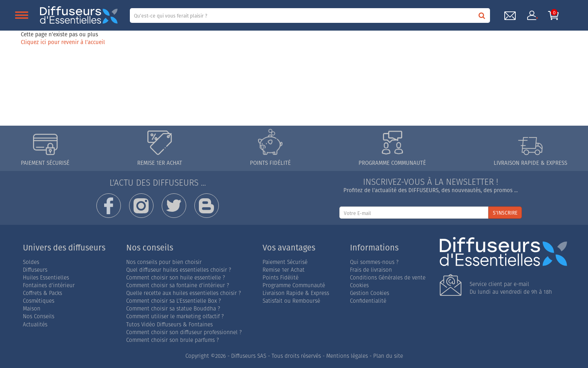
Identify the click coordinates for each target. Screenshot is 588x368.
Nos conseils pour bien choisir (164, 262)
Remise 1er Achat (284, 270)
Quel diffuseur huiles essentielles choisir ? (179, 270)
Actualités (35, 325)
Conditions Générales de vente (388, 278)
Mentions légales (347, 356)
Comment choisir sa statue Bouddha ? (173, 309)
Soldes (31, 262)
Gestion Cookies (370, 293)
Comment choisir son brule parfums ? (173, 340)
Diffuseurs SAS (249, 356)
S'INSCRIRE (505, 213)
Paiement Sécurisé (285, 262)
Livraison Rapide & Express (296, 293)
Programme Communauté (294, 285)
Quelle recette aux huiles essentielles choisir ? (184, 293)
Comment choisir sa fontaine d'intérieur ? (178, 285)
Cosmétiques (39, 301)
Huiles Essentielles (46, 278)
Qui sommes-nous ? (374, 262)
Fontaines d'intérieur (49, 285)
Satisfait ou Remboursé (291, 301)
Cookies (359, 285)
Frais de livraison (371, 270)
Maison (32, 309)
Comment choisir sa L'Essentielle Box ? (174, 301)
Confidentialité (368, 301)
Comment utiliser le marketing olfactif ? (175, 316)
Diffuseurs (35, 270)
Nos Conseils (39, 316)
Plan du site (388, 356)
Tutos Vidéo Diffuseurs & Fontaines (169, 325)
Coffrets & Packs (42, 293)
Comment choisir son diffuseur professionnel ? (184, 332)
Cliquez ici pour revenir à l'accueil (63, 42)
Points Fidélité (281, 278)
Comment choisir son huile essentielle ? (176, 278)
